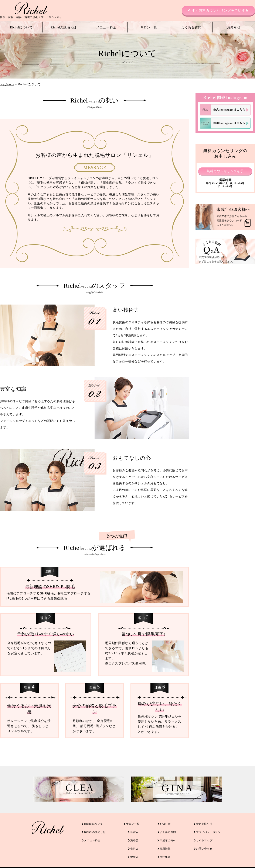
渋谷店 (131, 838)
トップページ (10, 84)
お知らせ (234, 27)
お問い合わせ (212, 845)
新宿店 (131, 831)
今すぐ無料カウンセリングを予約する (218, 11)
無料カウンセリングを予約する (225, 172)
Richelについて (21, 27)
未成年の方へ (170, 838)
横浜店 (131, 845)
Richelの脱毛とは (64, 27)
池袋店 (131, 852)
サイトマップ (212, 838)
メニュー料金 (106, 27)
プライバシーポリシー (218, 831)
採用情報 (167, 845)
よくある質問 (191, 27)
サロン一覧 (149, 27)
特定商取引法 (212, 824)
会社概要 (167, 852)
